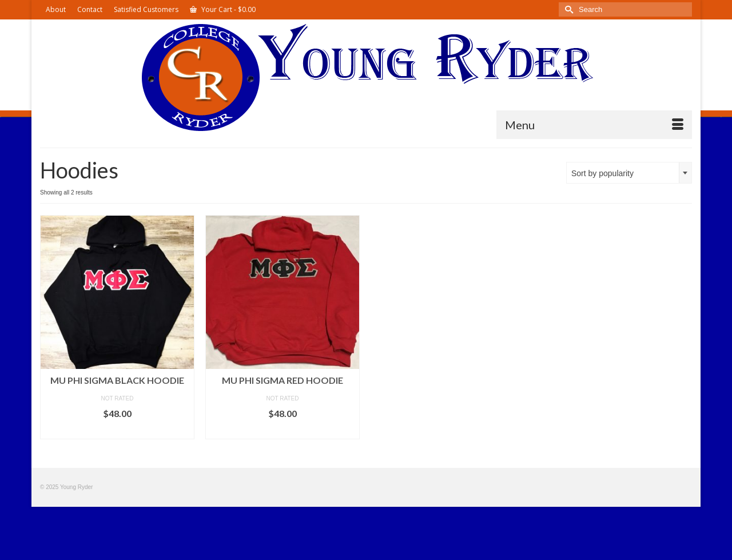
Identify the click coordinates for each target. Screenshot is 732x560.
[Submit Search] (567, 9)
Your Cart (223, 9)
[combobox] (629, 173)
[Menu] (594, 125)
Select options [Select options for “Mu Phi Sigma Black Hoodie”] (117, 430)
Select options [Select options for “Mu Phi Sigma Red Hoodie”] (283, 430)
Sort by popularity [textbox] (602, 173)
